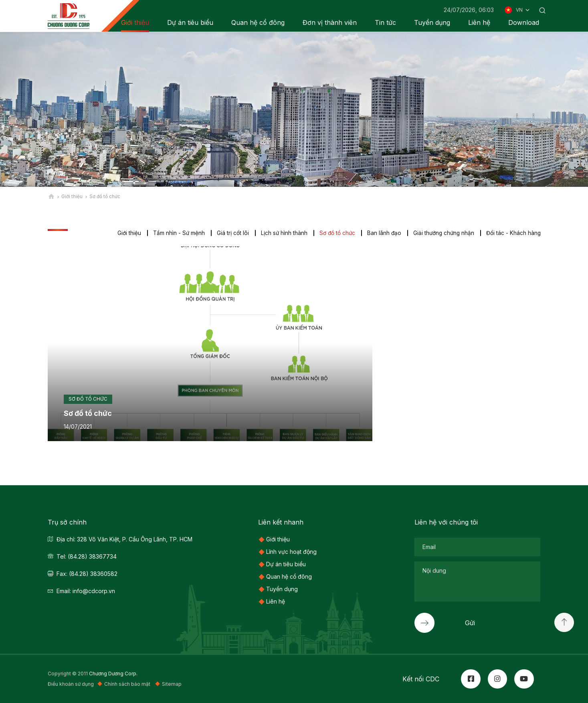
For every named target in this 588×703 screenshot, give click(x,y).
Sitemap (172, 684)
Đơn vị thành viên (330, 22)
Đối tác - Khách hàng (513, 233)
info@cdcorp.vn (94, 591)
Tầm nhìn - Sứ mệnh (175, 233)
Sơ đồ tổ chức (334, 233)
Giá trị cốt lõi (229, 233)
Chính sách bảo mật (128, 684)
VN (523, 10)
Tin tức (385, 22)
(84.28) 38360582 (93, 574)
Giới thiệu (125, 233)
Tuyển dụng (432, 22)
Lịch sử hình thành (281, 233)
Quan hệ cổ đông (258, 22)
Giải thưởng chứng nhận (443, 233)
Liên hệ (479, 22)
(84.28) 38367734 (92, 556)
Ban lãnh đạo (382, 233)
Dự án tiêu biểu (190, 22)
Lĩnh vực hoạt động (291, 552)
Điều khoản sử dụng (71, 684)
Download (524, 22)
